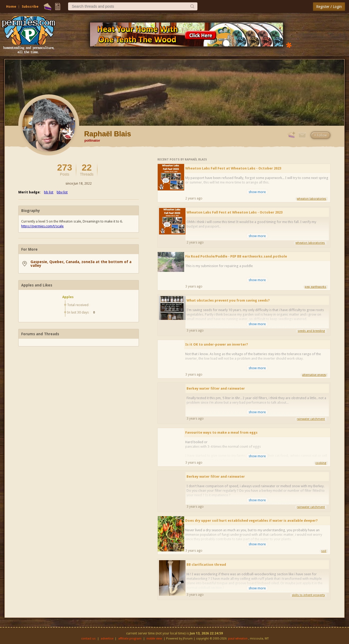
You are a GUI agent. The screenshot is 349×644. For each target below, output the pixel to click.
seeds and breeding (311, 331)
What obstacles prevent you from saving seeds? (228, 300)
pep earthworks (315, 287)
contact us (88, 639)
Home (11, 6)
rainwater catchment (311, 419)
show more (257, 192)
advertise (107, 639)
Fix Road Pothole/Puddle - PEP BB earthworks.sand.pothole (236, 256)
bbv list (62, 192)
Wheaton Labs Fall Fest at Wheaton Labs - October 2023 (233, 168)
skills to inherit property (308, 595)
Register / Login (329, 7)
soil (324, 551)
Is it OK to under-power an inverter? (217, 344)
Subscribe (30, 6)
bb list (49, 192)
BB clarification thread (206, 565)
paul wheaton (238, 639)
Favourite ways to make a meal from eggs (221, 432)
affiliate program (130, 639)
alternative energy (314, 375)
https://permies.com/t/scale (42, 226)
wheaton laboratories (312, 199)
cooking (321, 463)
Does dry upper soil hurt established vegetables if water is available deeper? (251, 521)
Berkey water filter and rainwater (216, 388)
